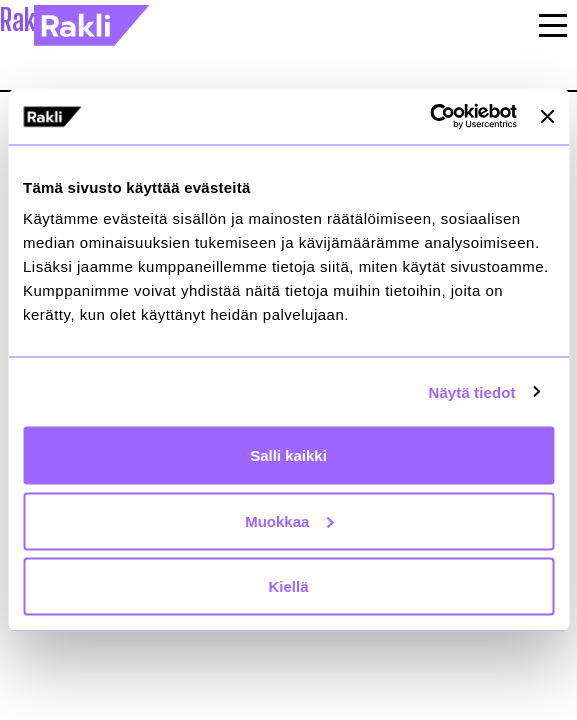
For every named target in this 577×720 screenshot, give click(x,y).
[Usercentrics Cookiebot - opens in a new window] (429, 117)
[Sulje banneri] (547, 116)
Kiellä (288, 586)
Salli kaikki (288, 455)
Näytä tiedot (472, 391)
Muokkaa (289, 520)
